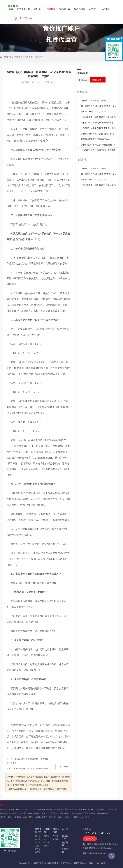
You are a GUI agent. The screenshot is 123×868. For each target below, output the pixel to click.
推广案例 (100, 809)
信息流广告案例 (26, 813)
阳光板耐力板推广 (56, 817)
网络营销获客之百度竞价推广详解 (95, 139)
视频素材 (82, 809)
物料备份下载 (38, 830)
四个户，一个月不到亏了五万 (94, 112)
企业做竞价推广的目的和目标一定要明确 (98, 150)
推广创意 (73, 809)
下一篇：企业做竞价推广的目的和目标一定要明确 (27, 769)
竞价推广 (69, 817)
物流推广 (18, 817)
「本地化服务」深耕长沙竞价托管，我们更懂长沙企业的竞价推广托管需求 (99, 118)
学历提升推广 (52, 813)
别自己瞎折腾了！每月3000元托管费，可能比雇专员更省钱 (99, 145)
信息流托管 (56, 830)
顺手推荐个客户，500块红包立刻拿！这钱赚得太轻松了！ (99, 107)
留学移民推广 (90, 813)
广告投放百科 (55, 838)
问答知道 (83, 80)
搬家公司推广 (29, 817)
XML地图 (101, 863)
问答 (27, 809)
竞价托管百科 (37, 57)
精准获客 (91, 809)
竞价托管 (25, 57)
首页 (17, 57)
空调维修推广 (78, 813)
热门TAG (4, 805)
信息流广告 (51, 809)
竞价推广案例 (63, 809)
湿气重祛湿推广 (7, 817)
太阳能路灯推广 (112, 809)
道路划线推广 (65, 813)
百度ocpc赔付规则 (82, 817)
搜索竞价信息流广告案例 (38, 841)
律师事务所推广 (104, 813)
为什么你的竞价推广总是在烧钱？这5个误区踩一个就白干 (99, 134)
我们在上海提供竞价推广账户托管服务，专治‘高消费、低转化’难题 (99, 123)
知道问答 (20, 809)
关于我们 (65, 844)
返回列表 (64, 766)
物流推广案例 (40, 813)
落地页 (12, 809)
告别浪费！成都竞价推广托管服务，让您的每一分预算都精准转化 (99, 129)
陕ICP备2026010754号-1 (85, 863)
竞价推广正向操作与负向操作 (94, 101)
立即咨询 (90, 839)
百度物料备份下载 (37, 809)
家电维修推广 (13, 813)
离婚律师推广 (42, 817)
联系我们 (65, 851)
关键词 (3, 813)
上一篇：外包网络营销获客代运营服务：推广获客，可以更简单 (28, 761)
